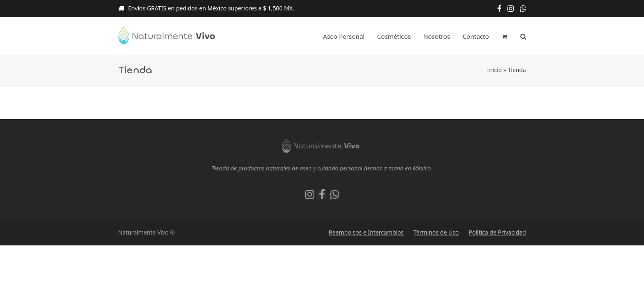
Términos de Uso (436, 232)
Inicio (494, 70)
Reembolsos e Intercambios (366, 232)
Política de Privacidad (497, 232)
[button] (505, 36)
